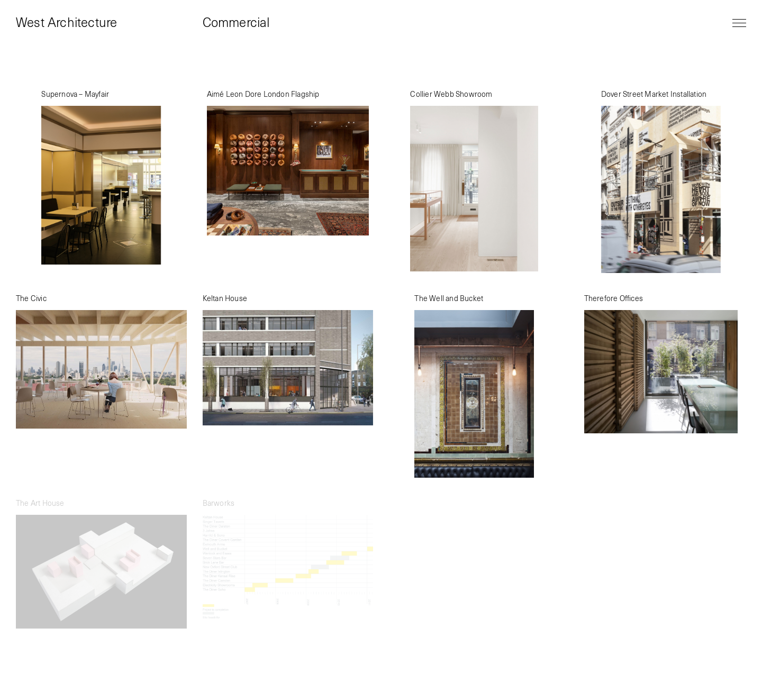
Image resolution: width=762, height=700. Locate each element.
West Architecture (66, 23)
